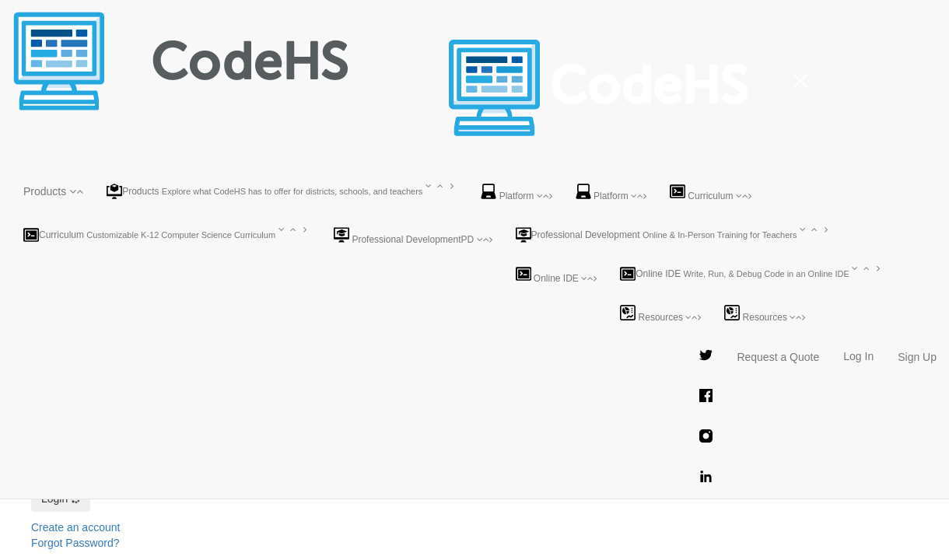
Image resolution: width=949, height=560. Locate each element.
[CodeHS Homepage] (198, 19)
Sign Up (917, 357)
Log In (858, 356)
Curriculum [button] (711, 192)
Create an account (75, 527)
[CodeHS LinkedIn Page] (706, 478)
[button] (53, 191)
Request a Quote (778, 357)
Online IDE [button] (557, 275)
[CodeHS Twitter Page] (706, 357)
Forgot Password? (75, 543)
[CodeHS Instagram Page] (706, 438)
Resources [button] (660, 314)
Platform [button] (516, 192)
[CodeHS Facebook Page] (706, 397)
